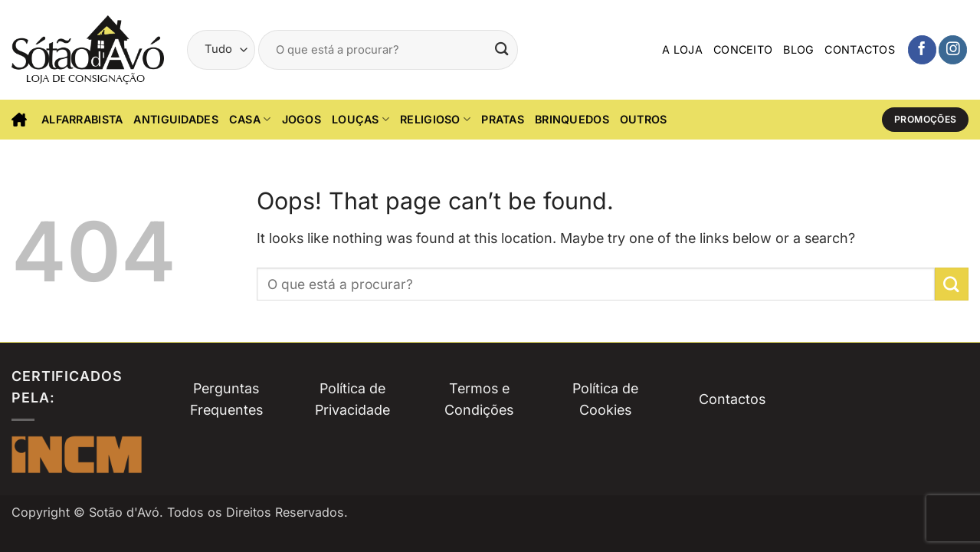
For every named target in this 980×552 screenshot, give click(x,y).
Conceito (743, 49)
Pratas (503, 119)
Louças (361, 119)
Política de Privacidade (352, 399)
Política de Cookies (605, 399)
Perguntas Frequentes (226, 399)
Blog (798, 49)
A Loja (682, 49)
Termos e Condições (479, 399)
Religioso (435, 119)
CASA (250, 119)
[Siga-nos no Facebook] (922, 49)
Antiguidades (175, 119)
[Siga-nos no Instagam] (953, 49)
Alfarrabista (82, 119)
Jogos (302, 119)
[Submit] (502, 49)
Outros (644, 119)
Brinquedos (572, 119)
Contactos (860, 49)
